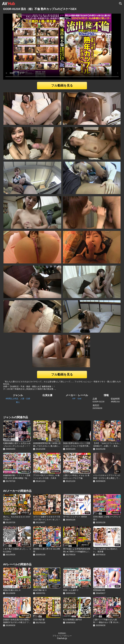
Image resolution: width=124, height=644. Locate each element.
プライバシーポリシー (62, 636)
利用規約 (62, 633)
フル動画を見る (62, 85)
